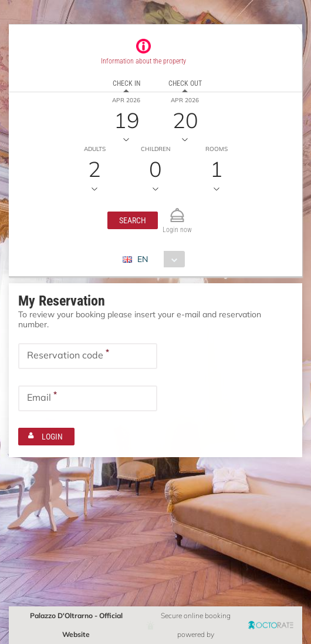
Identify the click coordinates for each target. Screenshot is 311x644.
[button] (133, 220)
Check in (126, 83)
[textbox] (88, 356)
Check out (185, 83)
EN (143, 259)
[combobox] (158, 259)
